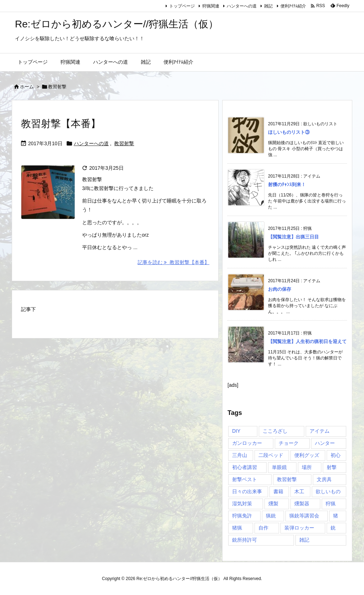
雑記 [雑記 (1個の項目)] (304, 540)
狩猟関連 (211, 6)
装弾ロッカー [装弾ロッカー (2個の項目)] (299, 528)
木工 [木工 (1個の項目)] (299, 491)
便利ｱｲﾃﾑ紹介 (293, 6)
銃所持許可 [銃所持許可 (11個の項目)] (245, 540)
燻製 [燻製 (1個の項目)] (273, 504)
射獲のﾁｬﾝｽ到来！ (287, 185)
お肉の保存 (280, 289)
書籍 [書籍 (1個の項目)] (278, 491)
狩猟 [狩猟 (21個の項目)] (331, 504)
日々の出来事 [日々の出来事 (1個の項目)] (247, 491)
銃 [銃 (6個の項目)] (333, 528)
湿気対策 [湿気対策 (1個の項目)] (242, 504)
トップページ (182, 6)
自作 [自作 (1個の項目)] (263, 528)
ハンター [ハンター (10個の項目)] (325, 443)
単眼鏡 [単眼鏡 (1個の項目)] (279, 467)
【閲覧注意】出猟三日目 (293, 237)
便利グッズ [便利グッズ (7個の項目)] (307, 455)
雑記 (268, 6)
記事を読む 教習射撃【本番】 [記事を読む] (173, 262)
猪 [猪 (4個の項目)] (336, 516)
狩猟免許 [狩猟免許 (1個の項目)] (242, 516)
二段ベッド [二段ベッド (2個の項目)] (271, 455)
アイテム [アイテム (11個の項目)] (320, 431)
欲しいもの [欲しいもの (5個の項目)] (328, 491)
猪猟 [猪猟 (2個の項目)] (237, 528)
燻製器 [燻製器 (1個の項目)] (302, 504)
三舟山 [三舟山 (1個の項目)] (240, 455)
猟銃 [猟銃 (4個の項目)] (271, 516)
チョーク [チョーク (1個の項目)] (289, 443)
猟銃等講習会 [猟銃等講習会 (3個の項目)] (304, 516)
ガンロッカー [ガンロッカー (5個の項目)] (247, 443)
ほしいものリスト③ (289, 132)
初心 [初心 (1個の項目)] (336, 455)
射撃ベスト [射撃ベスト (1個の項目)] (245, 479)
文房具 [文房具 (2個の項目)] (324, 479)
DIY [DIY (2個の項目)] (236, 431)
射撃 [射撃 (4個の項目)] (332, 467)
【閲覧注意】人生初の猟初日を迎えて (307, 341)
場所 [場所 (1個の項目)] (307, 467)
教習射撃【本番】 (61, 124)
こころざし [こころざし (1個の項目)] (275, 431)
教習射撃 (124, 143)
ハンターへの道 (242, 6)
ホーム (27, 87)
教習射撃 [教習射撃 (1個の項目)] (287, 479)
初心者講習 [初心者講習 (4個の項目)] (245, 467)
